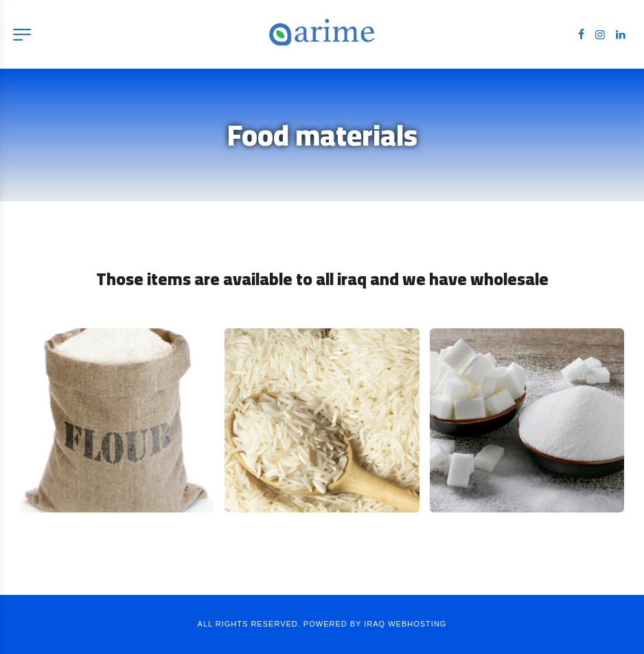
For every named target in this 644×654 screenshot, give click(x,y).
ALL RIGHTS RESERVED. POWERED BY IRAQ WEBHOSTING (322, 624)
